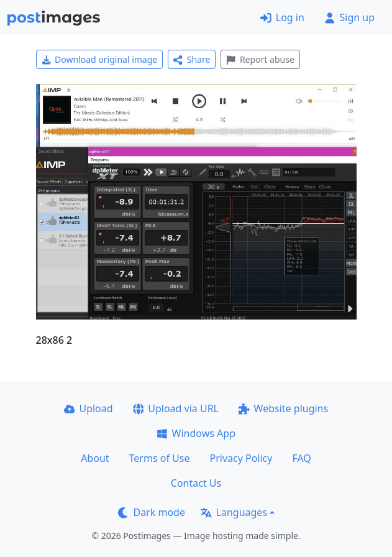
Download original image (100, 59)
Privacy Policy (241, 458)
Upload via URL (176, 408)
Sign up (349, 17)
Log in (282, 17)
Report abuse (260, 59)
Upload (89, 408)
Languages (234, 512)
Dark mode (152, 512)
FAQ (301, 458)
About (95, 458)
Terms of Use (160, 458)
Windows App (196, 433)
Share (192, 59)
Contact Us (196, 483)
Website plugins (283, 408)
